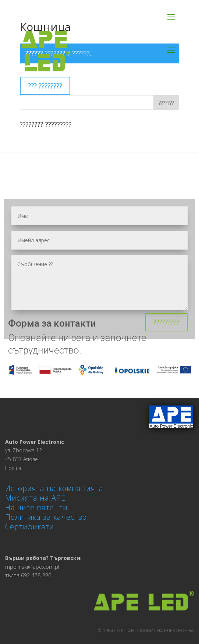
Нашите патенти (36, 507)
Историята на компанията (54, 488)
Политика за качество (46, 517)
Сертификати (30, 527)
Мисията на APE (35, 498)
